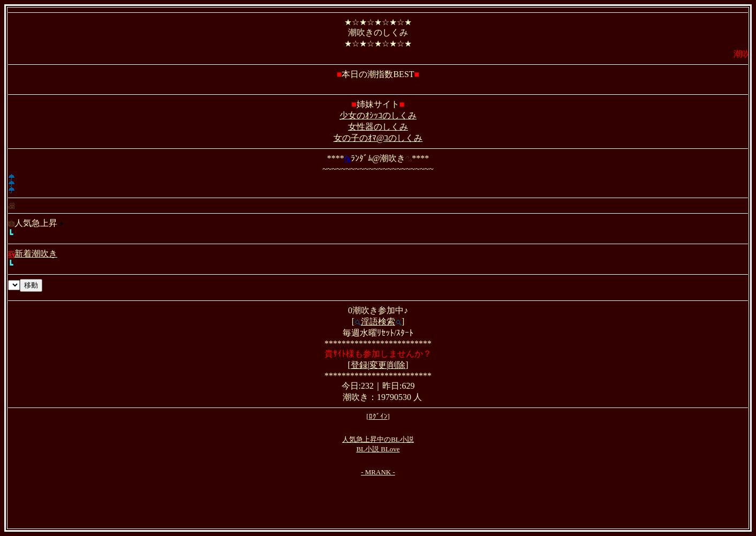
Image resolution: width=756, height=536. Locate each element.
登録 (359, 365)
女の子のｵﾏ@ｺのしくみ (378, 138)
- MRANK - (378, 472)
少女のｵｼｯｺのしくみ (378, 115)
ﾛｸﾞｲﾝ (378, 416)
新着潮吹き (33, 254)
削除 (397, 365)
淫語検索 (378, 322)
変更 (378, 365)
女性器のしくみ (378, 127)
